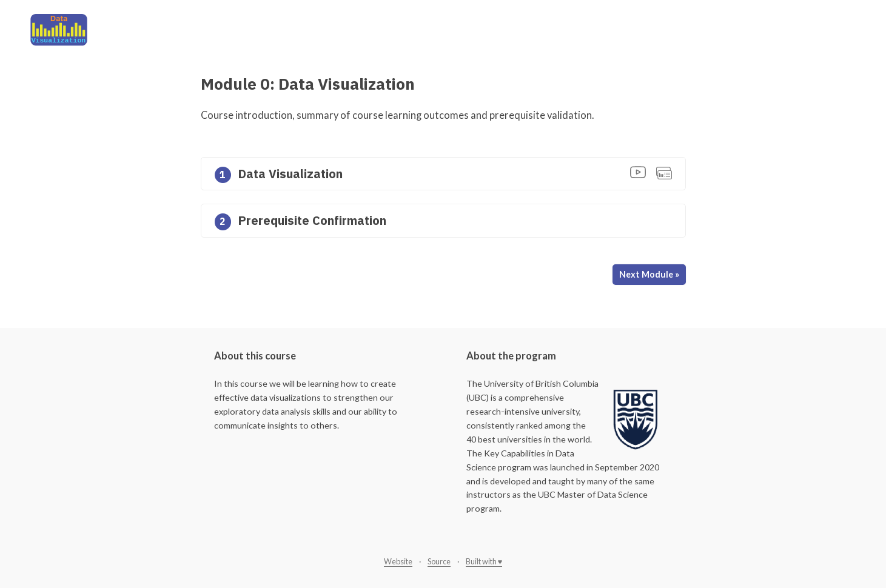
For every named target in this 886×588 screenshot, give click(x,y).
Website (398, 562)
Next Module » (649, 274)
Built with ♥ (484, 562)
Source (439, 562)
